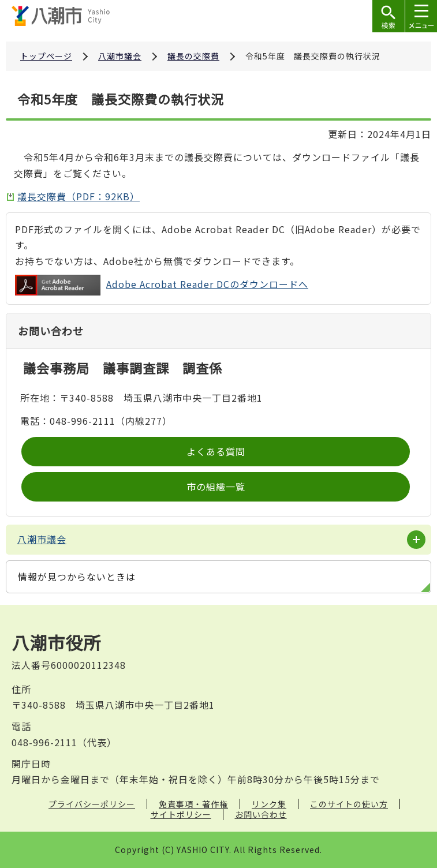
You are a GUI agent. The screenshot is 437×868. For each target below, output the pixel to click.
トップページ (46, 56)
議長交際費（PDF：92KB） (79, 196)
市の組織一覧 (216, 487)
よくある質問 (216, 451)
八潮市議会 (120, 56)
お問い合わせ (261, 814)
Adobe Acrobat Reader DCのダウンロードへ (162, 285)
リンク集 (269, 804)
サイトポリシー (181, 814)
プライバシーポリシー (92, 804)
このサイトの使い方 (349, 804)
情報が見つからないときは (77, 577)
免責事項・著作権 (193, 804)
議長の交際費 (193, 56)
